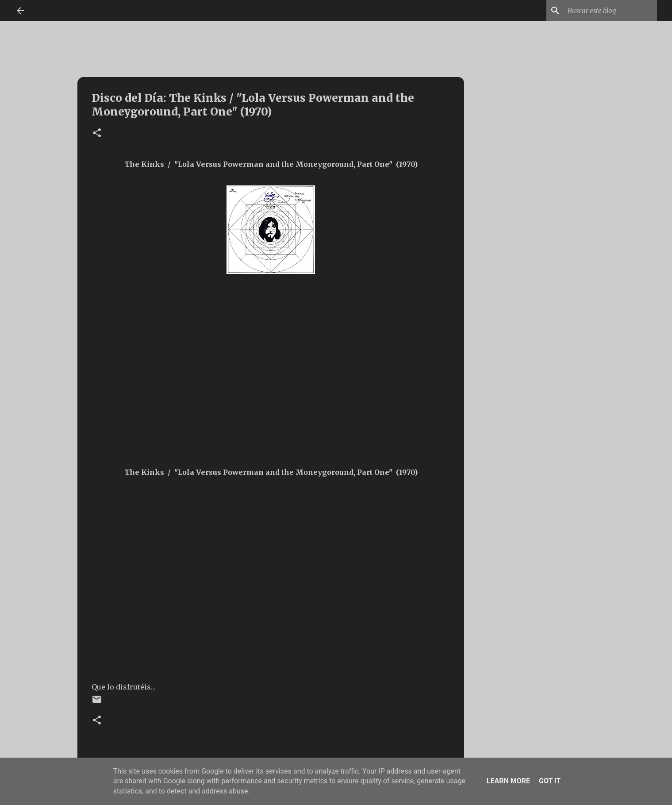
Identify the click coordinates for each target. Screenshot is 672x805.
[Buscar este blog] (611, 11)
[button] (97, 133)
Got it (550, 781)
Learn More (508, 781)
